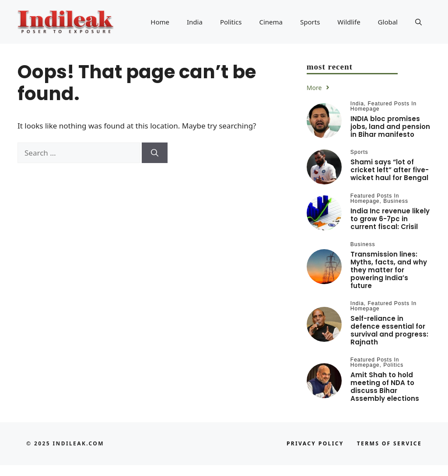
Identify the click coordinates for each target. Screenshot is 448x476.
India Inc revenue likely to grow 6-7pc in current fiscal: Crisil (390, 219)
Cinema (271, 22)
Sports (310, 22)
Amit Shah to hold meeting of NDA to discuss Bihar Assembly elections (385, 387)
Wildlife (349, 22)
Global (388, 22)
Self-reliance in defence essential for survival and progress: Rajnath (389, 330)
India (195, 22)
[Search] (155, 153)
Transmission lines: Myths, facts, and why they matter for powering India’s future (389, 270)
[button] (418, 22)
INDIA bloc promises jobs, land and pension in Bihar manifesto (390, 127)
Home (160, 22)
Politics (231, 22)
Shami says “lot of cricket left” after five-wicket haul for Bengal (390, 170)
